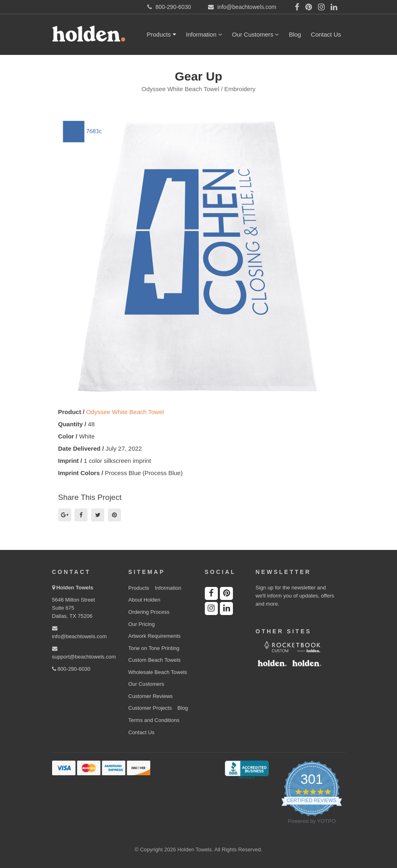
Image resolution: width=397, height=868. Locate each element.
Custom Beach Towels (154, 660)
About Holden (144, 600)
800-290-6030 (71, 669)
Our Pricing (141, 624)
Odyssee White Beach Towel (125, 412)
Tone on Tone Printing (154, 648)
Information (204, 34)
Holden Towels (75, 588)
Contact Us (326, 34)
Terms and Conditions (154, 720)
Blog (295, 34)
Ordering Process (149, 612)
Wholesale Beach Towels (158, 672)
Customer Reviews (150, 696)
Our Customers (256, 34)
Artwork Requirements (155, 636)
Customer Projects (150, 708)
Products (161, 34)
